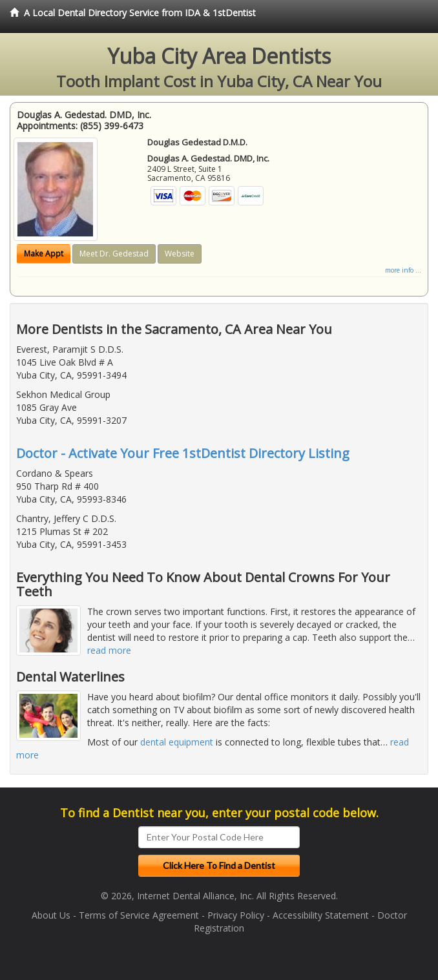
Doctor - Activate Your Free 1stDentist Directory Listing (183, 453)
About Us (51, 915)
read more (109, 650)
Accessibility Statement (321, 915)
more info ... (403, 270)
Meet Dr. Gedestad (114, 254)
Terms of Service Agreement (139, 915)
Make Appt (44, 254)
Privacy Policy (236, 915)
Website (180, 254)
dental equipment (177, 742)
